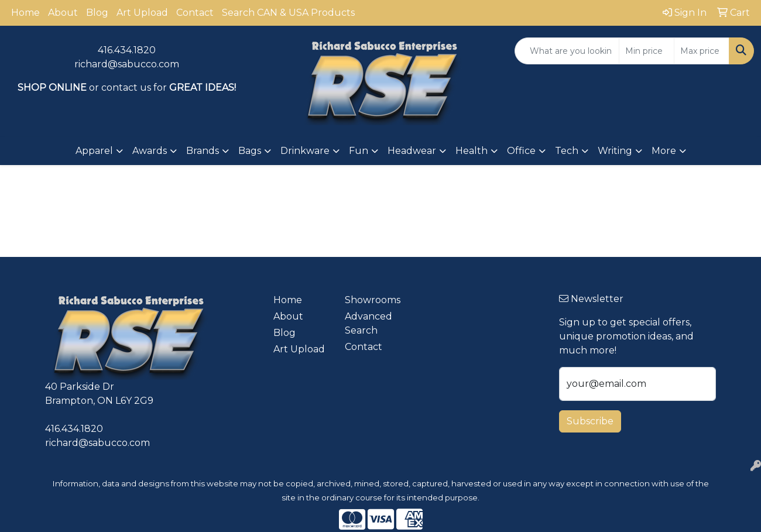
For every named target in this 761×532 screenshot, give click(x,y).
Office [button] (521, 151)
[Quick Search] (567, 51)
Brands (203, 151)
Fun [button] (359, 151)
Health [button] (472, 151)
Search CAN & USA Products (288, 13)
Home (25, 13)
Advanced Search (368, 323)
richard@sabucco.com (127, 64)
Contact (195, 13)
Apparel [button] (94, 151)
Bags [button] (250, 151)
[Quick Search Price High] (702, 51)
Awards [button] (150, 151)
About (63, 13)
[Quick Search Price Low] (647, 51)
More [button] (664, 151)
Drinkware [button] (305, 151)
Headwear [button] (412, 151)
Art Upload (142, 13)
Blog (97, 13)
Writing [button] (615, 151)
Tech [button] (567, 151)
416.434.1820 (127, 50)
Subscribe (590, 421)
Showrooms (373, 300)
